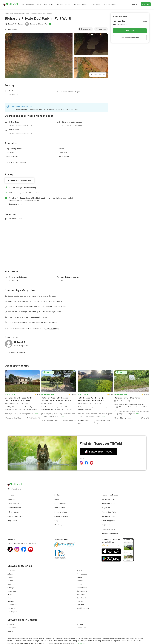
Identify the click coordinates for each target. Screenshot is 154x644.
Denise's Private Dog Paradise (129, 398)
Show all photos (98, 74)
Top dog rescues (64, 4)
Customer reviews (62, 516)
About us (11, 499)
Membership (60, 508)
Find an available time (130, 38)
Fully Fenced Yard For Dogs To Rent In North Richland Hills (92, 399)
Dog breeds (95, 4)
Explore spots (60, 503)
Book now (130, 31)
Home (57, 499)
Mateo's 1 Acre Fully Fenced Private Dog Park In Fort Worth (56, 399)
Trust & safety (13, 503)
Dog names (49, 4)
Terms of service (14, 508)
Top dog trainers (81, 4)
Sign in (134, 4)
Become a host (110, 4)
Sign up (146, 4)
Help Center (12, 521)
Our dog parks (28, 4)
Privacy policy (13, 512)
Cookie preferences (15, 516)
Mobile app (59, 525)
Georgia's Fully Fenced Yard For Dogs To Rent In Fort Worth (20, 399)
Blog (39, 4)
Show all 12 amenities (17, 162)
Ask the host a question (17, 353)
